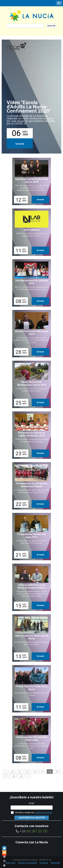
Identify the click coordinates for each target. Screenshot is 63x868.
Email (31, 803)
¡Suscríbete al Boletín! (32, 818)
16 (57, 772)
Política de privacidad (27, 863)
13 (35, 772)
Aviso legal (10, 863)
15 (50, 772)
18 (13, 776)
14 (42, 772)
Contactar (44, 863)
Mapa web (55, 863)
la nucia (20, 144)
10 (12, 772)
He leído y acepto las (33, 813)
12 (27, 772)
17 (6, 776)
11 (20, 772)
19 (21, 776)
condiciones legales (43, 813)
